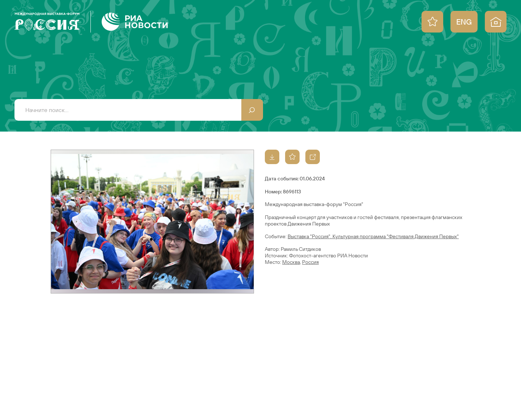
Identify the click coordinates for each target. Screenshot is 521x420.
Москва (291, 262)
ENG (464, 22)
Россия (310, 262)
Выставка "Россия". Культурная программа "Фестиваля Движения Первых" (373, 236)
